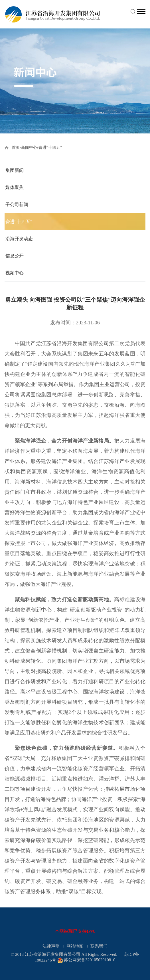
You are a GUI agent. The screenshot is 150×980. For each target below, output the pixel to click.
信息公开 (15, 256)
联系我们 (99, 946)
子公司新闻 (17, 204)
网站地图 (76, 946)
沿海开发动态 (19, 239)
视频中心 (15, 273)
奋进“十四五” (19, 222)
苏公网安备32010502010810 (90, 960)
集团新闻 (15, 170)
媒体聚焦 (15, 187)
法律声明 (52, 946)
